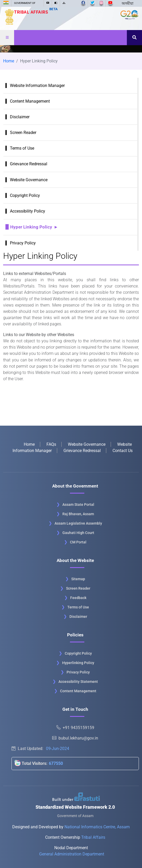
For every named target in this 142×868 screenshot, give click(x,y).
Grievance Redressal (29, 164)
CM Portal (78, 542)
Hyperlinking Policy (78, 663)
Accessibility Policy (28, 211)
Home (9, 61)
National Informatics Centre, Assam (97, 827)
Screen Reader (23, 133)
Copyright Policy (25, 195)
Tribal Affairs (36, 12)
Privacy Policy (23, 243)
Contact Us (123, 451)
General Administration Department (72, 854)
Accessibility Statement (78, 682)
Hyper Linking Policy (31, 227)
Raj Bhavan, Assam (78, 514)
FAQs (51, 444)
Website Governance (29, 180)
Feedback (78, 598)
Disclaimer (20, 117)
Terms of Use (22, 148)
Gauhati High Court (78, 533)
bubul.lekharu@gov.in (75, 738)
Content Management (30, 101)
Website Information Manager (37, 86)
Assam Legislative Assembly (78, 523)
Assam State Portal (78, 505)
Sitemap (78, 579)
